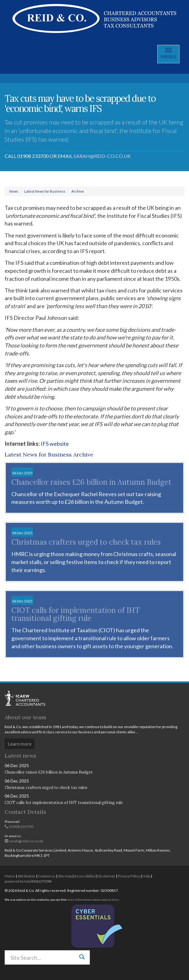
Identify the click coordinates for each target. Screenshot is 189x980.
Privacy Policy (129, 876)
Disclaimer (106, 876)
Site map (65, 876)
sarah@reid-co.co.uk (102, 156)
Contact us (47, 876)
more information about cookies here (93, 900)
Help (146, 876)
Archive (78, 191)
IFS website (55, 444)
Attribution (26, 876)
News (14, 191)
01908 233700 (19, 827)
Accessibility (84, 876)
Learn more (20, 744)
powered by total (28, 881)
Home (10, 876)
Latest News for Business (45, 191)
